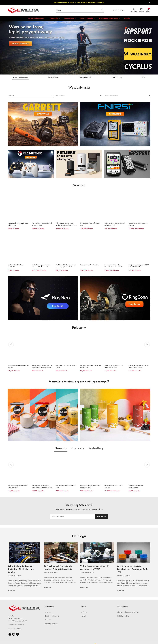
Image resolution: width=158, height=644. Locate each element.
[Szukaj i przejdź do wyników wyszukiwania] (102, 10)
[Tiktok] (18, 634)
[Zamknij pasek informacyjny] (149, 2)
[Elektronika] (55, 18)
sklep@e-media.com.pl (16, 625)
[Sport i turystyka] (88, 18)
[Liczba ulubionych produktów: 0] (141, 10)
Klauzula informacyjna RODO (128, 612)
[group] (79, 48)
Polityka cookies (123, 616)
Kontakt (84, 616)
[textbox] (11, 96)
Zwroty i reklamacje (52, 616)
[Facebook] (10, 634)
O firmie (84, 612)
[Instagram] (14, 634)
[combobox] (31, 96)
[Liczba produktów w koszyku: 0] (148, 10)
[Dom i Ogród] (70, 18)
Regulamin (49, 620)
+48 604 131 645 (15, 628)
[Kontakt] (127, 18)
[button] (37, 18)
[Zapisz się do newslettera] (73, 516)
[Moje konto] (134, 10)
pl (115, 10)
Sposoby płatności (51, 624)
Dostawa (48, 612)
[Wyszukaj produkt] (80, 10)
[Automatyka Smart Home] (109, 18)
